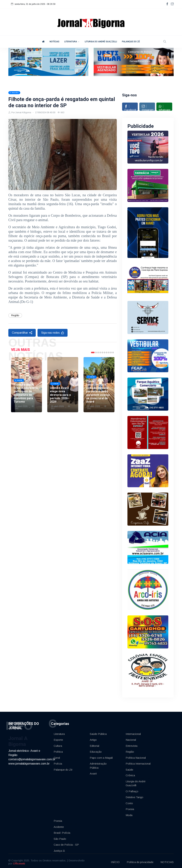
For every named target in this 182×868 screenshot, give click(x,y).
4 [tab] (100, 366)
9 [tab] (111, 366)
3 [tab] (98, 366)
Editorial (94, 744)
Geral (57, 756)
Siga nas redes (53, 346)
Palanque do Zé (63, 768)
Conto (129, 801)
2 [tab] (96, 366)
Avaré (93, 772)
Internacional (133, 732)
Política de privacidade (140, 860)
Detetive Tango (134, 795)
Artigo (93, 738)
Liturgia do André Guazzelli (136, 781)
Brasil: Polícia (62, 831)
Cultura (58, 744)
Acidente (59, 825)
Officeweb (19, 861)
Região (15, 329)
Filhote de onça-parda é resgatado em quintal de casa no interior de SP (62, 109)
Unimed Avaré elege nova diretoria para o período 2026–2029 (60, 408)
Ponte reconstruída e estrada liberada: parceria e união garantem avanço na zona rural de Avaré (98, 405)
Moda (129, 813)
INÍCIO (115, 860)
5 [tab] (102, 366)
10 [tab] (113, 366)
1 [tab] (93, 366)
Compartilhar (22, 346)
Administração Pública (98, 764)
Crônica (130, 774)
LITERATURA (71, 42)
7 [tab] (107, 366)
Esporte (58, 738)
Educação (96, 750)
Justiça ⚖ (59, 849)
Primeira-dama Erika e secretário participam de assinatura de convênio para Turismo (26, 406)
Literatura (59, 732)
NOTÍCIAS (54, 42)
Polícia (58, 762)
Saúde (129, 768)
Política (58, 750)
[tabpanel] (26, 398)
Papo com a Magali (101, 756)
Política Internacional (138, 762)
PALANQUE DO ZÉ (131, 42)
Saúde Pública (98, 732)
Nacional (131, 738)
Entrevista (132, 744)
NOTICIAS (167, 860)
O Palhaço (132, 789)
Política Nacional (136, 756)
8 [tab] (109, 366)
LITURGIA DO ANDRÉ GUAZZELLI (101, 42)
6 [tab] (105, 366)
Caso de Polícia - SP (66, 843)
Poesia (130, 807)
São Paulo (60, 837)
